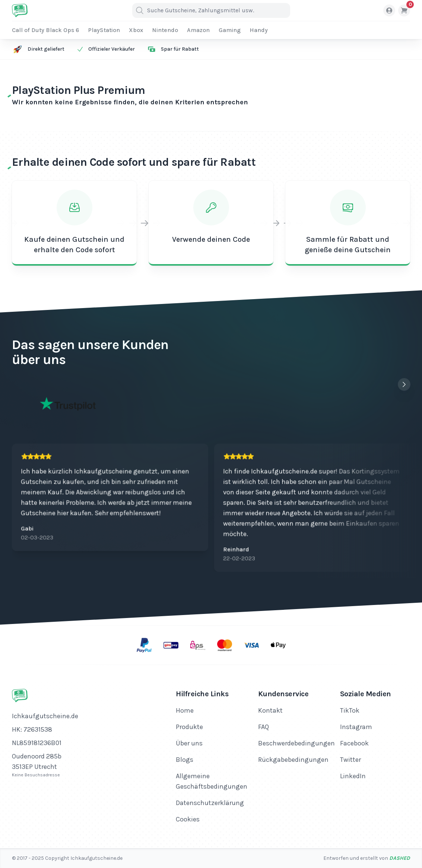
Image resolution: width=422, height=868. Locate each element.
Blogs (185, 760)
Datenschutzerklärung (210, 803)
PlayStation (104, 30)
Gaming (230, 30)
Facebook (354, 743)
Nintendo (165, 30)
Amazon (198, 30)
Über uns (189, 743)
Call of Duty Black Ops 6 (45, 30)
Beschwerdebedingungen (296, 743)
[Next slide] (404, 384)
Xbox (136, 30)
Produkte (189, 727)
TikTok (350, 710)
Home (185, 710)
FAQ (264, 727)
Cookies (188, 819)
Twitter (350, 760)
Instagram (356, 727)
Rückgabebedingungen (293, 760)
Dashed (400, 858)
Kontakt (270, 710)
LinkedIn (353, 776)
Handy (259, 30)
